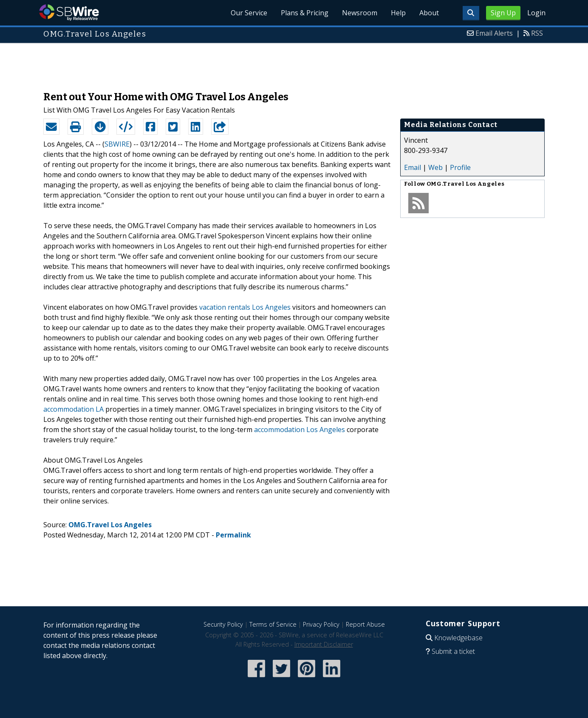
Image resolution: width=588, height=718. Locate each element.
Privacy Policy (321, 624)
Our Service (249, 13)
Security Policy (223, 624)
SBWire (69, 13)
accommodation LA (73, 409)
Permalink (233, 535)
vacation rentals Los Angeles (245, 307)
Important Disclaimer (324, 644)
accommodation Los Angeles (300, 430)
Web (435, 167)
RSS (537, 33)
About (429, 13)
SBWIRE (117, 144)
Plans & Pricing (305, 13)
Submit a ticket (453, 651)
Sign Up (503, 13)
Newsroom (360, 13)
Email (413, 167)
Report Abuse (365, 624)
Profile (460, 167)
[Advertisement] (294, 63)
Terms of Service (273, 624)
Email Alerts (494, 33)
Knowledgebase (458, 638)
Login (536, 13)
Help (398, 13)
